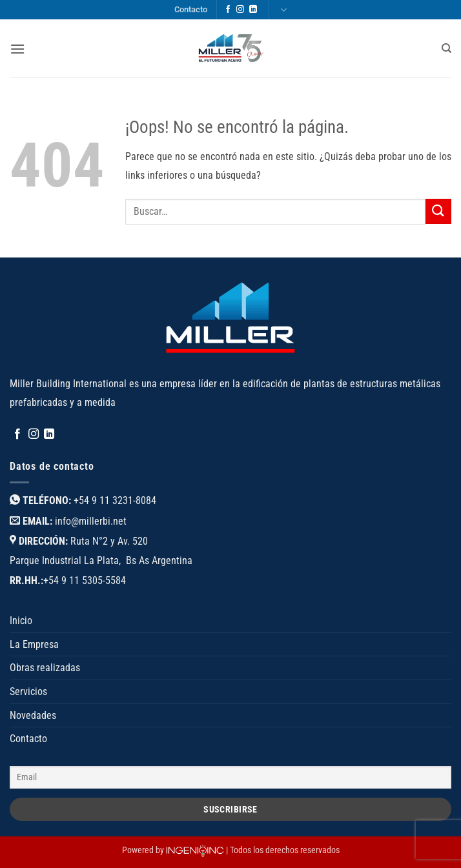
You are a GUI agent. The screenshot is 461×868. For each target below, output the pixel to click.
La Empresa (34, 644)
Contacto (191, 9)
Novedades (33, 715)
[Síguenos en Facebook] (228, 10)
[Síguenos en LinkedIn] (253, 10)
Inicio (21, 621)
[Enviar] (438, 211)
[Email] (230, 777)
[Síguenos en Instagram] (240, 10)
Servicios (28, 691)
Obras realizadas (45, 668)
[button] (17, 49)
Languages (283, 10)
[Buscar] (446, 48)
